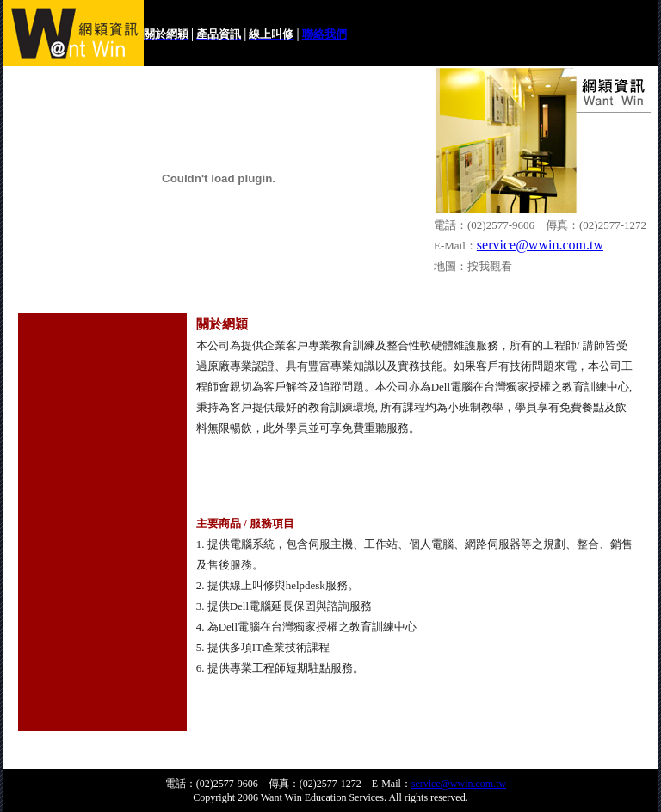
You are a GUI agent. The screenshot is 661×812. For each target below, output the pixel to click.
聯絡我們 (324, 34)
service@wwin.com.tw (540, 245)
